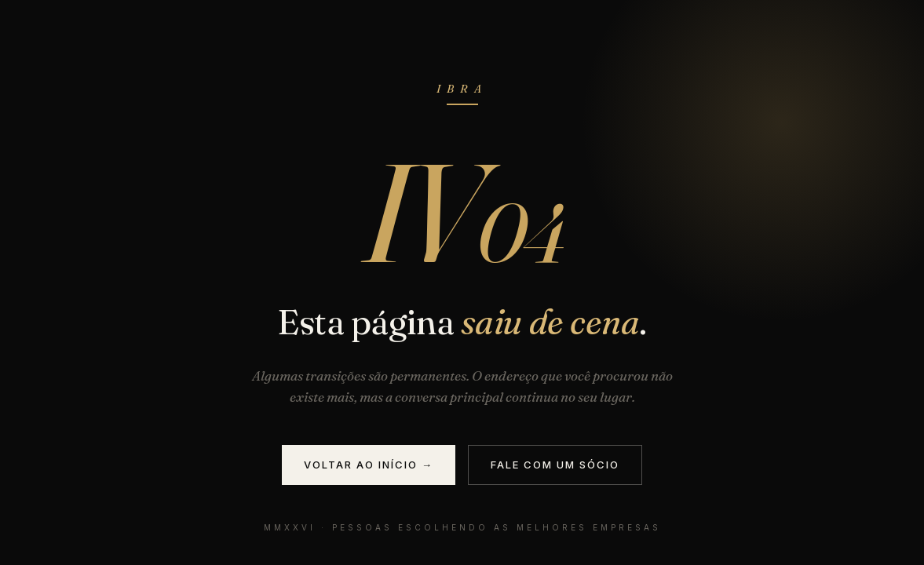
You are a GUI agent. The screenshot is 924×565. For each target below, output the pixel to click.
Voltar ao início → (369, 465)
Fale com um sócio (555, 465)
